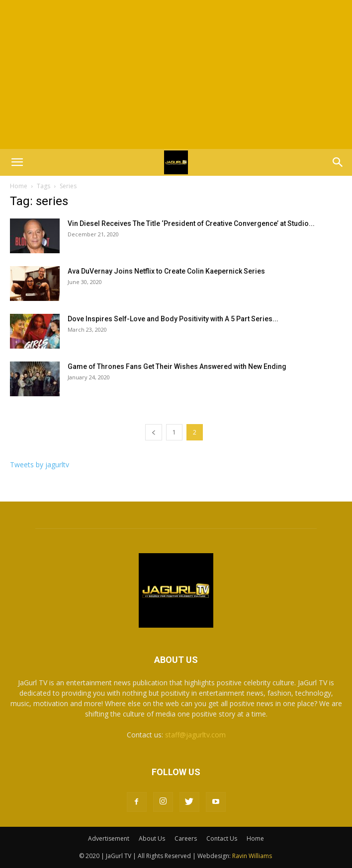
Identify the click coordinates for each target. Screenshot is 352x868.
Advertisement (109, 838)
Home (19, 186)
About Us (152, 838)
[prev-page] (154, 432)
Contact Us (222, 838)
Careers (186, 838)
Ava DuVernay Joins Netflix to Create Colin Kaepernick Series (166, 271)
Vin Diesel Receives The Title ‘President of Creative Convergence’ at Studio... (191, 223)
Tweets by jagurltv (40, 465)
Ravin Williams (253, 856)
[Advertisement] (176, 74)
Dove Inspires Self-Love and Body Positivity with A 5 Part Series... (173, 319)
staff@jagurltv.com (195, 735)
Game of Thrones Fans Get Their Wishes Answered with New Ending (177, 366)
